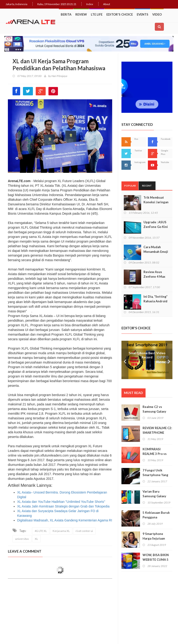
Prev (125, 360)
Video (157, 14)
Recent (147, 186)
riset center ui (84, 531)
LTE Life (97, 14)
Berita (66, 14)
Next (169, 360)
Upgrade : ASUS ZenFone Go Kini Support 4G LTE (156, 227)
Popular (130, 186)
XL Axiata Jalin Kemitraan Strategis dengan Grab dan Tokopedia (63, 506)
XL (36, 539)
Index (90, 4)
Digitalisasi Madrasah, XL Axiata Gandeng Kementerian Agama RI (65, 520)
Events (143, 14)
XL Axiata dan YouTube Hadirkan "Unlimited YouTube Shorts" (61, 502)
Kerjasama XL (61, 531)
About (107, 4)
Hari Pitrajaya (59, 76)
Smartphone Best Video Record (147, 355)
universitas (22, 539)
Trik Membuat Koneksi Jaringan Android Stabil (156, 202)
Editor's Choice (120, 14)
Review (81, 14)
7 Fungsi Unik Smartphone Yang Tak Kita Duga (155, 475)
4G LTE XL (41, 531)
